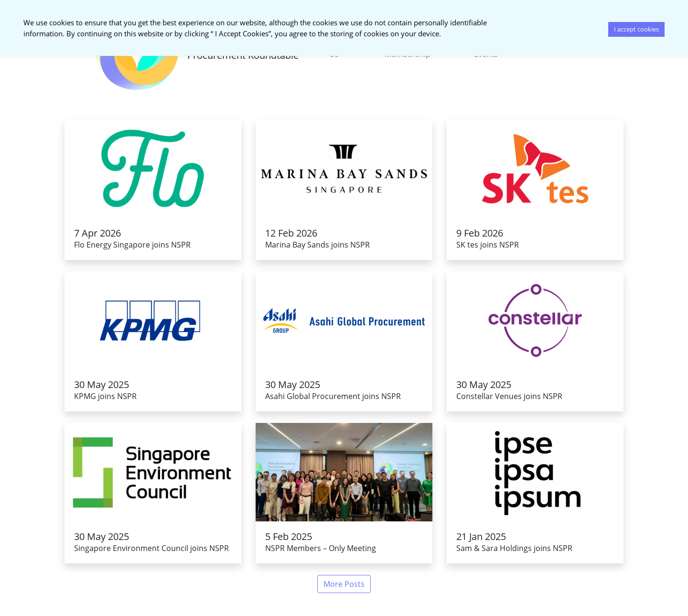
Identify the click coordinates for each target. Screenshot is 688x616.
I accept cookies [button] (636, 29)
